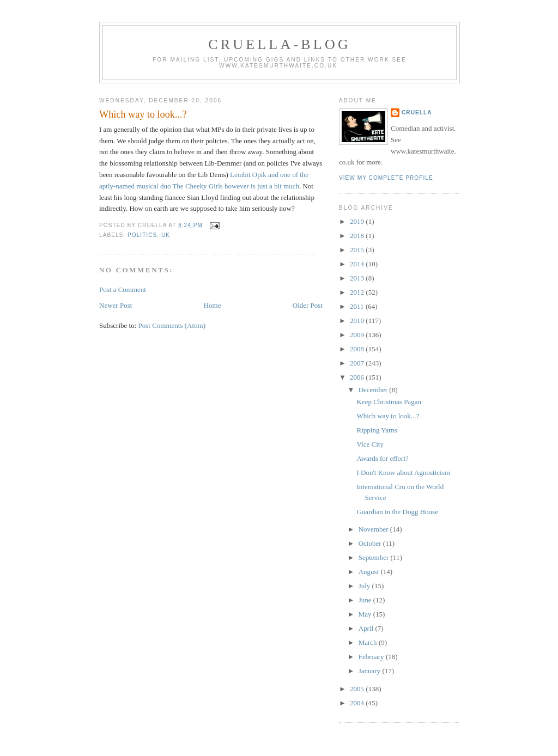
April (367, 628)
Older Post (308, 305)
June (366, 600)
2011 (358, 306)
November (374, 529)
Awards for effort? (382, 458)
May (366, 614)
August (370, 572)
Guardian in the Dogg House (397, 512)
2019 (358, 221)
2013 (358, 278)
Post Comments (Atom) (172, 325)
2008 (358, 349)
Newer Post (116, 305)
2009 (358, 335)
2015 (358, 250)
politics (142, 235)
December (374, 390)
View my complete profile (386, 178)
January (371, 671)
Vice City (370, 444)
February (372, 657)
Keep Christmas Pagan (389, 402)
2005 (358, 689)
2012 (358, 292)
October (371, 543)
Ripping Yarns (377, 430)
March (369, 642)
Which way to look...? (143, 114)
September (375, 557)
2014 (358, 264)
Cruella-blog (280, 44)
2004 (358, 703)
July (365, 586)
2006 (358, 377)
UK (166, 235)
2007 (358, 363)
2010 (358, 321)
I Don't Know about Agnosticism (403, 472)
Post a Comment (123, 289)
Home (213, 305)
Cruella (417, 112)
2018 (358, 236)
